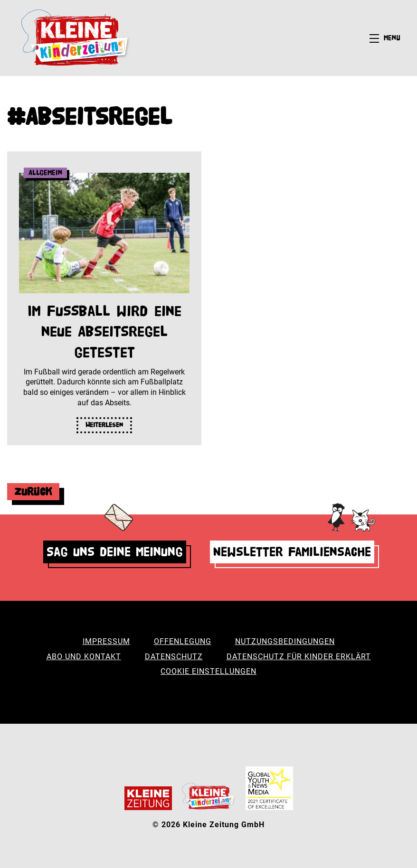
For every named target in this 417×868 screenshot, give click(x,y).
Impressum (106, 641)
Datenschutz (174, 657)
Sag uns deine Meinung (115, 552)
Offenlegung (183, 641)
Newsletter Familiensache (292, 552)
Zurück (33, 491)
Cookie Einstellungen (208, 671)
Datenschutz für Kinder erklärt (299, 657)
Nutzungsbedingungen (285, 641)
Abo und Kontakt (84, 657)
